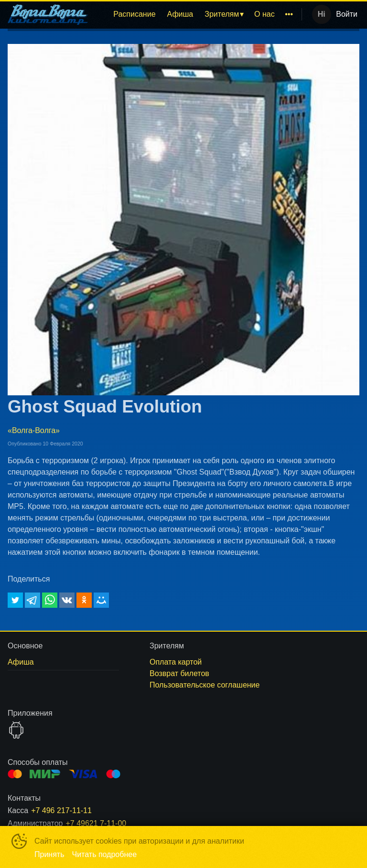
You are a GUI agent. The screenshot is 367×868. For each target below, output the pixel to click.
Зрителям (222, 14)
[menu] (197, 14)
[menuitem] (134, 14)
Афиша (180, 14)
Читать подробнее (105, 854)
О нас (264, 14)
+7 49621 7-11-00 (96, 823)
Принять (49, 854)
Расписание (134, 14)
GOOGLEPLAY (16, 730)
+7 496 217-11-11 (61, 810)
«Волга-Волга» (34, 430)
